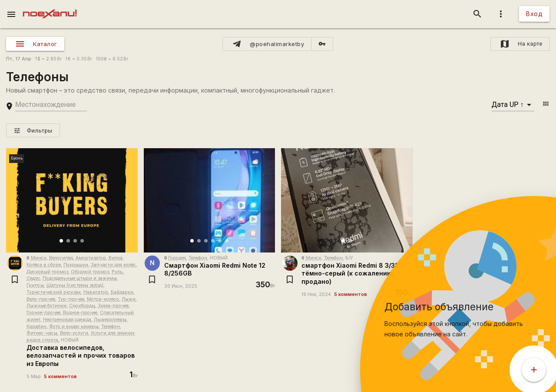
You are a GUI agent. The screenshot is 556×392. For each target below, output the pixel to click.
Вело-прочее (41, 299)
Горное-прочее (43, 313)
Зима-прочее (113, 306)
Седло (33, 278)
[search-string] (51, 105)
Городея (177, 258)
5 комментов (60, 377)
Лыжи (129, 299)
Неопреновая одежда (67, 320)
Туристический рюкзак (54, 292)
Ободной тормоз (90, 272)
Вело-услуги (74, 333)
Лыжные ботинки (46, 306)
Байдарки (122, 292)
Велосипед (61, 258)
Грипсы (35, 285)
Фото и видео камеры (74, 327)
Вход (534, 14)
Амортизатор (91, 258)
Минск (39, 258)
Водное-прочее (80, 313)
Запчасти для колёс (113, 265)
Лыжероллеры (110, 320)
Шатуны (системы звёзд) (75, 285)
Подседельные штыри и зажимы (80, 278)
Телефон (111, 327)
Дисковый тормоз (47, 272)
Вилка (116, 258)
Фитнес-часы (42, 333)
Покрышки (76, 265)
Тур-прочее (71, 299)
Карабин (36, 327)
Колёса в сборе (44, 265)
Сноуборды (82, 306)
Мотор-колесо (103, 299)
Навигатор (96, 292)
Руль (117, 272)
